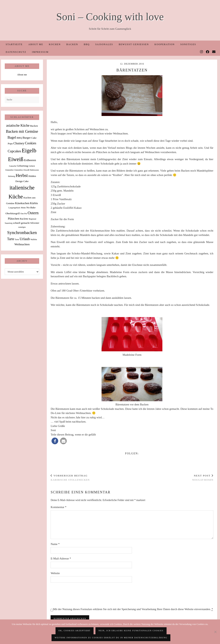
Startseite (14, 44)
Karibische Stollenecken (70, 478)
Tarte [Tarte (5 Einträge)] (11, 239)
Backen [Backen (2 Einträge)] (34, 126)
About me (36, 44)
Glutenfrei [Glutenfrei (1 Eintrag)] (10, 170)
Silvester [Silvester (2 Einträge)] (35, 223)
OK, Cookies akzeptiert (75, 631)
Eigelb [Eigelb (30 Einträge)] (29, 150)
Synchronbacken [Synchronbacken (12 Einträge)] (22, 233)
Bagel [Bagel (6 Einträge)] (12, 137)
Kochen (55, 44)
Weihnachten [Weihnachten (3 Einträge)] (22, 244)
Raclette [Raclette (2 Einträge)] (24, 219)
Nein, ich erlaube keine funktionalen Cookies (131, 631)
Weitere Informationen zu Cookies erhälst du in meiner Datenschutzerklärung (111, 638)
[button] (55, 441)
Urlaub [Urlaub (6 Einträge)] (25, 239)
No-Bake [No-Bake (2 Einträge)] (31, 207)
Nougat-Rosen (203, 478)
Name (55, 544)
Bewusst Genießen (134, 44)
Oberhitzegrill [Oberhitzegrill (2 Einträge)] (13, 213)
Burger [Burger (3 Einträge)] (27, 138)
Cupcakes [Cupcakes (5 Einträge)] (14, 151)
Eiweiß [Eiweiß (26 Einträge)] (16, 159)
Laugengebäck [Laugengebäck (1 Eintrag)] (14, 208)
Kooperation (165, 44)
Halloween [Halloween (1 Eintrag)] (34, 170)
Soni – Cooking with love (110, 17)
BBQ (87, 44)
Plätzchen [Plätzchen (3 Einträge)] (14, 219)
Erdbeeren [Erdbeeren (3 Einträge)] (30, 160)
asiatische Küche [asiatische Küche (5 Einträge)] (18, 125)
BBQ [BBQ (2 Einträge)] (19, 138)
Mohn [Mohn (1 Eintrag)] (23, 208)
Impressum (40, 52)
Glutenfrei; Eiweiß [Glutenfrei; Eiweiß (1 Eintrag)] (22, 170)
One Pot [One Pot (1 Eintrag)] (24, 214)
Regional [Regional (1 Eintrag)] (33, 219)
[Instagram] (202, 52)
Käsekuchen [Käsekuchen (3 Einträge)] (22, 203)
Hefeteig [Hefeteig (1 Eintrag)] (12, 176)
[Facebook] (208, 52)
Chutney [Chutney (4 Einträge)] (19, 143)
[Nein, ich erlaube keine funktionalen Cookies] (215, 632)
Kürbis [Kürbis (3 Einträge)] (34, 203)
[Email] (214, 52)
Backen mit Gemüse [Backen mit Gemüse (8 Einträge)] (22, 131)
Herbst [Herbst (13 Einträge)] (22, 175)
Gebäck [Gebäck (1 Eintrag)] (32, 166)
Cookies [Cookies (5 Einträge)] (31, 143)
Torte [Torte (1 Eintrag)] (17, 239)
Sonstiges (188, 44)
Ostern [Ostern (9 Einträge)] (33, 213)
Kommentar (58, 507)
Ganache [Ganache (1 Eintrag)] (13, 166)
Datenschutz (16, 52)
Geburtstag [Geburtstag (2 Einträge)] (22, 166)
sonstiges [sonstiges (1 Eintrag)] (22, 227)
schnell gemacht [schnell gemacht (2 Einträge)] (21, 223)
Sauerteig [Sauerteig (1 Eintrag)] (9, 223)
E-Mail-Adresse (61, 559)
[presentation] (79, 595)
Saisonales (104, 44)
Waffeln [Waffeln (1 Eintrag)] (34, 239)
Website (55, 573)
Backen (72, 44)
